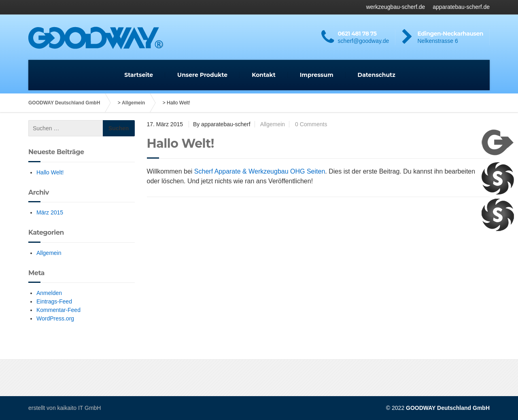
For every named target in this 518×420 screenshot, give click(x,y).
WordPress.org (55, 318)
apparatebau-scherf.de (461, 7)
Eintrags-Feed (54, 301)
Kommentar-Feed (58, 310)
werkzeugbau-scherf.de (396, 7)
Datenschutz (377, 75)
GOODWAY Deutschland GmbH (64, 103)
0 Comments (311, 124)
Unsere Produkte (202, 75)
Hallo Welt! (50, 172)
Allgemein (133, 103)
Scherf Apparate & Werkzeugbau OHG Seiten (260, 171)
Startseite (139, 75)
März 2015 (50, 212)
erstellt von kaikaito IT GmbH (65, 408)
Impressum (317, 75)
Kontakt (264, 75)
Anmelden (49, 293)
